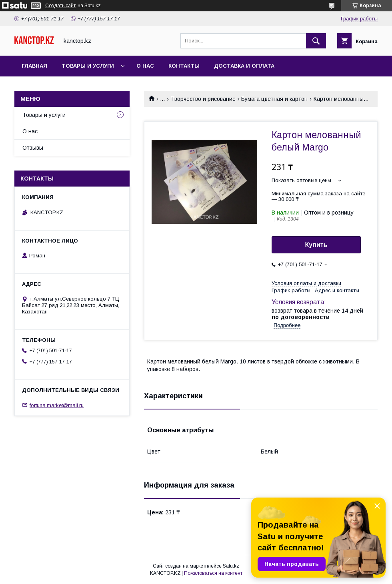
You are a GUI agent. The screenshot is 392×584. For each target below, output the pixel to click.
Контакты (184, 66)
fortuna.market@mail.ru (57, 405)
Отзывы (33, 148)
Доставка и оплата (244, 66)
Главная (34, 66)
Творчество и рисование (203, 99)
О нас (145, 66)
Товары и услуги (88, 66)
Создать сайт (60, 6)
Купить (316, 245)
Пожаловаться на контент (213, 573)
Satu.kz (231, 566)
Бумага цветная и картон (274, 99)
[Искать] (316, 41)
